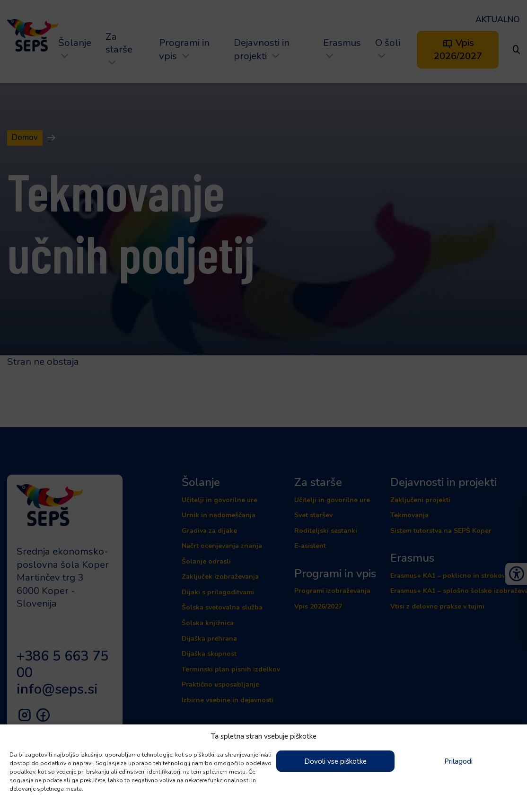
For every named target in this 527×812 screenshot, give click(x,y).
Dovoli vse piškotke (335, 761)
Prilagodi (458, 761)
